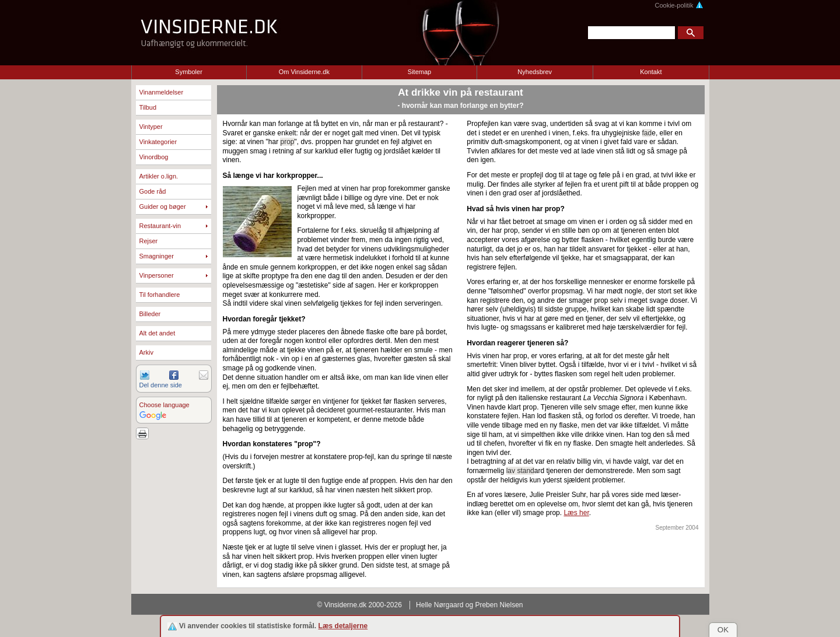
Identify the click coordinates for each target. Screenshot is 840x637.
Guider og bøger (163, 206)
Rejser (149, 241)
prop (287, 142)
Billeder (150, 314)
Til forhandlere (160, 295)
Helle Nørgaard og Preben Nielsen (469, 605)
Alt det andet (157, 333)
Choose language (164, 405)
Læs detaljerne (343, 626)
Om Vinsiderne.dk (304, 72)
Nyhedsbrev (535, 72)
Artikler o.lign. (159, 176)
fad (647, 133)
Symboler (188, 72)
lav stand (520, 471)
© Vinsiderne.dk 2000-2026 (360, 605)
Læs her (576, 513)
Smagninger (157, 256)
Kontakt (651, 72)
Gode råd (153, 191)
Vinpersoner (157, 275)
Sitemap (419, 72)
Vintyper (151, 127)
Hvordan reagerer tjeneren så (515, 343)
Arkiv (146, 352)
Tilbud (148, 107)
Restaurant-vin (160, 226)
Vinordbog (154, 157)
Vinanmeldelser (162, 92)
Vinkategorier (158, 142)
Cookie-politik (679, 5)
